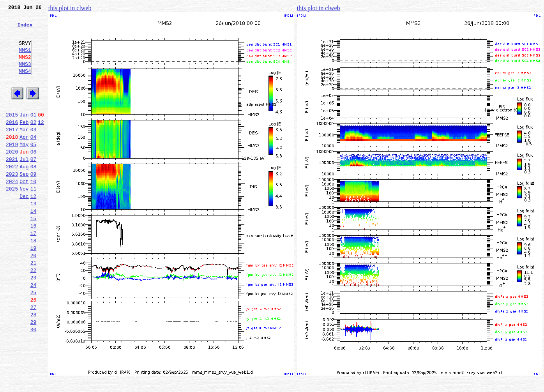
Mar (24, 150)
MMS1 (25, 59)
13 (34, 236)
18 (34, 279)
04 (34, 159)
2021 (12, 185)
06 (34, 176)
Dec (24, 228)
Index (25, 29)
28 (34, 365)
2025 (12, 219)
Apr (24, 159)
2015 (12, 133)
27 (34, 356)
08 (34, 193)
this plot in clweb (70, 8)
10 (34, 210)
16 (34, 262)
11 (34, 219)
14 (34, 245)
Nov (24, 219)
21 (34, 305)
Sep (24, 202)
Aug (24, 193)
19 (34, 288)
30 (34, 382)
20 (34, 296)
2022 (12, 193)
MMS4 (25, 84)
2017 (12, 150)
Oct (24, 210)
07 (34, 185)
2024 (12, 210)
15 (34, 253)
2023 (12, 202)
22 (34, 313)
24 (34, 330)
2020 (12, 176)
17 (34, 270)
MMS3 (25, 76)
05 (34, 168)
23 (34, 322)
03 (34, 150)
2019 (12, 168)
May (24, 168)
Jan (24, 133)
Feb (24, 142)
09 (34, 202)
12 (41, 142)
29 (34, 373)
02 (34, 142)
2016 (12, 142)
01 (34, 133)
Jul (24, 185)
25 (34, 339)
